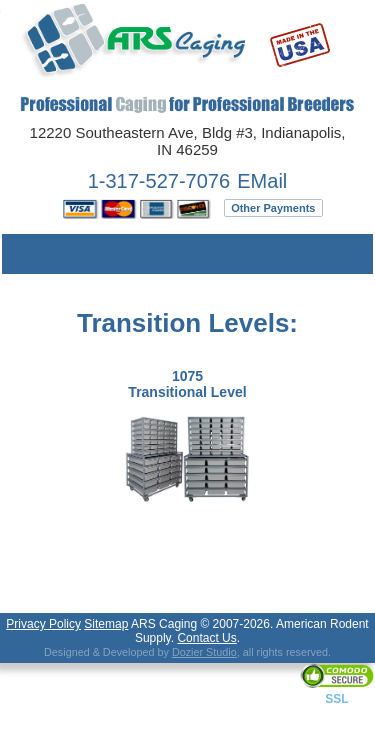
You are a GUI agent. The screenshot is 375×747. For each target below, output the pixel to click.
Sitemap (106, 624)
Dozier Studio (204, 652)
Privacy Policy (43, 624)
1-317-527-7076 (159, 181)
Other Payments (273, 208)
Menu (32, 254)
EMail (262, 181)
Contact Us (206, 638)
